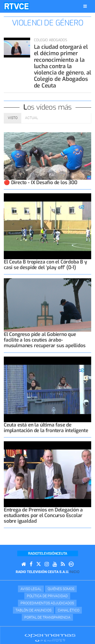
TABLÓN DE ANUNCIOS (33, 610)
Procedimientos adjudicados (47, 603)
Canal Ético (69, 610)
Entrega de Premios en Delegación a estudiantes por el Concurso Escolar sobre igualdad (43, 515)
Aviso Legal (31, 589)
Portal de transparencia (47, 617)
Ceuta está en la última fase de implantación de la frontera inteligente (46, 428)
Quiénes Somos (61, 589)
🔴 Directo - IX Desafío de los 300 (41, 182)
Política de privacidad (47, 596)
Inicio (74, 572)
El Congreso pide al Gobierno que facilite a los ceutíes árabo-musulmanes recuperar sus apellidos (45, 340)
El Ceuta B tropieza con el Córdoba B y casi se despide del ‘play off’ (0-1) (45, 265)
